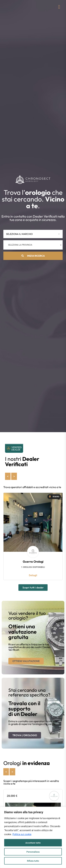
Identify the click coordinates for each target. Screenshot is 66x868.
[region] (33, 837)
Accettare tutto (33, 843)
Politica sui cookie (22, 834)
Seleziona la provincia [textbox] (20, 245)
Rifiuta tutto (33, 861)
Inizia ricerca (33, 256)
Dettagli (33, 575)
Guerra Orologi (33, 562)
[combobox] (33, 245)
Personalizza (33, 852)
